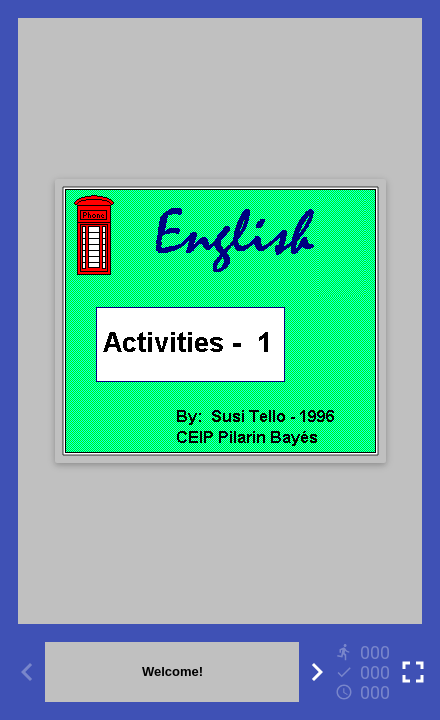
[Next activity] (317, 672)
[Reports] (365, 672)
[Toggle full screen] (413, 672)
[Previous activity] (27, 672)
